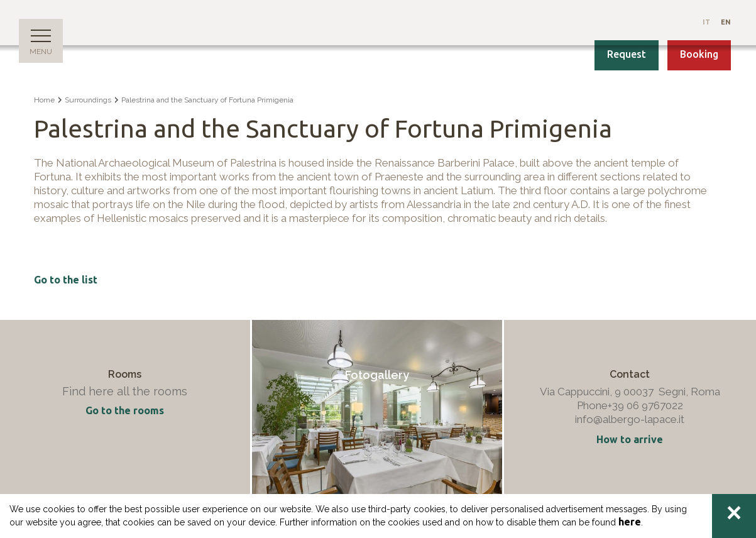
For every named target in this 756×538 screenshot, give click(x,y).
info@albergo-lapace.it (630, 419)
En (726, 22)
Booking (699, 54)
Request (627, 54)
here (630, 522)
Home (44, 100)
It (707, 22)
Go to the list (66, 280)
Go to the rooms (125, 410)
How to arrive (630, 439)
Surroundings (88, 100)
